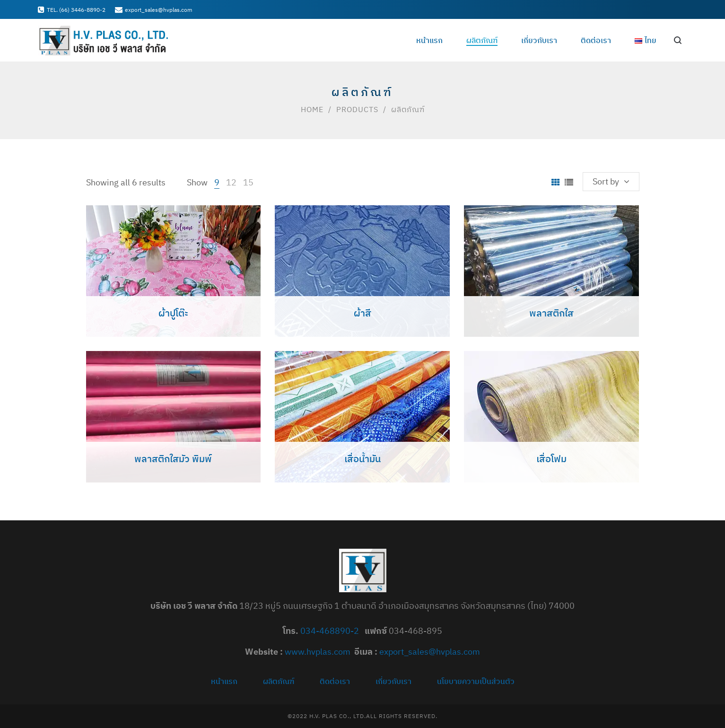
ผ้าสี (362, 313)
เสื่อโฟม (551, 459)
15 (248, 182)
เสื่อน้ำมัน (362, 459)
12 (231, 182)
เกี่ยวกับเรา (393, 681)
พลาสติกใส (551, 313)
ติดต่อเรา (335, 681)
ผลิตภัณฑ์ (279, 681)
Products (357, 109)
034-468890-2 (331, 631)
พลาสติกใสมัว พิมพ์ (173, 459)
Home (312, 109)
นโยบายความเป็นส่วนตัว (476, 681)
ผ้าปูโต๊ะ (173, 313)
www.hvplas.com (318, 652)
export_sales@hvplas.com (430, 652)
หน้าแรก (224, 681)
